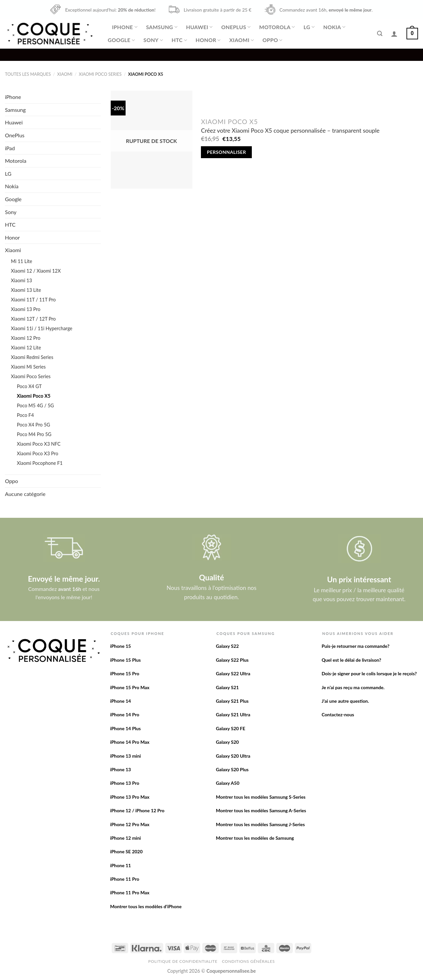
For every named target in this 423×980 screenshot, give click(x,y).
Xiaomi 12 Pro (26, 338)
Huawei (199, 27)
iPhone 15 (120, 646)
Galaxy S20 (227, 742)
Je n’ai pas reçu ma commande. (353, 687)
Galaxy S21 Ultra (233, 714)
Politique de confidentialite (183, 961)
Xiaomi (242, 40)
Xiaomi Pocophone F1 (40, 463)
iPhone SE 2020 (126, 851)
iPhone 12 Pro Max (130, 824)
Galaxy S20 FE (231, 728)
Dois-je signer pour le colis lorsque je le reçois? (369, 673)
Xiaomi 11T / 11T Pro (33, 300)
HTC (179, 40)
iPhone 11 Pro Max (130, 892)
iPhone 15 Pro (125, 673)
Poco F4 (25, 415)
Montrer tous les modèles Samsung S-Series (261, 797)
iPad (10, 148)
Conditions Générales (248, 961)
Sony (153, 40)
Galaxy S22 (227, 646)
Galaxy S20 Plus (232, 769)
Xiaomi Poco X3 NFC (39, 444)
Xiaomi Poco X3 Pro (38, 453)
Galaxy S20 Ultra (233, 756)
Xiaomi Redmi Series (32, 357)
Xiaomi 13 (21, 280)
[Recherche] (380, 34)
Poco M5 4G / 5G (35, 405)
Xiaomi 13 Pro (26, 309)
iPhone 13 (120, 769)
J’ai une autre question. (345, 701)
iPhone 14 (120, 701)
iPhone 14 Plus (125, 728)
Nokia (334, 27)
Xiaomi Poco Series (100, 74)
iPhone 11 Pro (125, 879)
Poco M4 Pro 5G (34, 434)
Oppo (272, 40)
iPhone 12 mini (125, 838)
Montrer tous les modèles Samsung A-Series (261, 810)
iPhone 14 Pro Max (130, 742)
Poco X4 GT (29, 386)
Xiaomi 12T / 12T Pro (33, 319)
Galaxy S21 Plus (232, 701)
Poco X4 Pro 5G (34, 425)
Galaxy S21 (227, 687)
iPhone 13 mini (125, 756)
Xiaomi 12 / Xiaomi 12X (36, 271)
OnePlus (236, 27)
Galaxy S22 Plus (232, 660)
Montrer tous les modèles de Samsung (255, 838)
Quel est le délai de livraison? (351, 660)
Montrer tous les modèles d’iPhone (146, 906)
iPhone (125, 27)
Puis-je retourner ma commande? (355, 646)
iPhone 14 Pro (125, 714)
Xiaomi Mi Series (28, 367)
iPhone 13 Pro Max (130, 797)
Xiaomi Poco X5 (34, 396)
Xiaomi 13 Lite (26, 290)
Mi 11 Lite (21, 261)
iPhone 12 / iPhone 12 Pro (137, 810)
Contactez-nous (338, 714)
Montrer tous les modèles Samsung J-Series (260, 824)
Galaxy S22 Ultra (233, 673)
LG (309, 27)
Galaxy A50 (228, 783)
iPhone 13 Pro (125, 783)
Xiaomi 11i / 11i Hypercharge (42, 328)
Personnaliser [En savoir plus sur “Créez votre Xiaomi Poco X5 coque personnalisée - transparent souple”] (226, 152)
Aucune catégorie (25, 494)
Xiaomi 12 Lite (26, 348)
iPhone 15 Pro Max (130, 687)
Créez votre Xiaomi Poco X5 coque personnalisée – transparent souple (290, 131)
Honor (208, 40)
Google (121, 40)
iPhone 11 (120, 865)
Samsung (162, 27)
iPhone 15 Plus (125, 660)
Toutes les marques (28, 74)
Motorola (277, 27)
